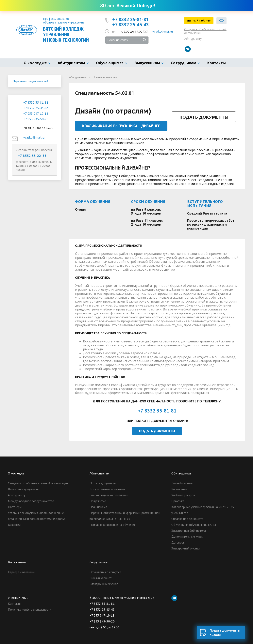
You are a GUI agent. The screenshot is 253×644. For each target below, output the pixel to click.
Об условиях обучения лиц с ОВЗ (194, 525)
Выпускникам (147, 63)
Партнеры (15, 507)
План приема (98, 507)
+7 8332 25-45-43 (130, 24)
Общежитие (98, 501)
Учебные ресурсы (183, 495)
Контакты (216, 63)
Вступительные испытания (107, 489)
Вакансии (14, 525)
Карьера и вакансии (21, 572)
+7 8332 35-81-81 (130, 19)
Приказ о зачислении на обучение (113, 525)
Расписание (179, 489)
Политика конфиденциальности (30, 609)
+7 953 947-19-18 (36, 113)
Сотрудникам (184, 63)
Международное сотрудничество (31, 501)
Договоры (178, 542)
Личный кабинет (199, 21)
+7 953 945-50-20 (36, 119)
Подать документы (204, 117)
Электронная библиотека (189, 531)
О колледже (35, 63)
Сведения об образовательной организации (205, 31)
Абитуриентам (71, 63)
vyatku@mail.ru (163, 31)
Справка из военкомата (187, 519)
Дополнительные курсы (187, 536)
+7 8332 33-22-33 (32, 156)
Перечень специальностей (30, 81)
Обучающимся (110, 63)
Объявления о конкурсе (105, 572)
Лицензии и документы (24, 489)
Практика (178, 501)
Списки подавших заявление (109, 495)
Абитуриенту (193, 39)
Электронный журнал (186, 548)
